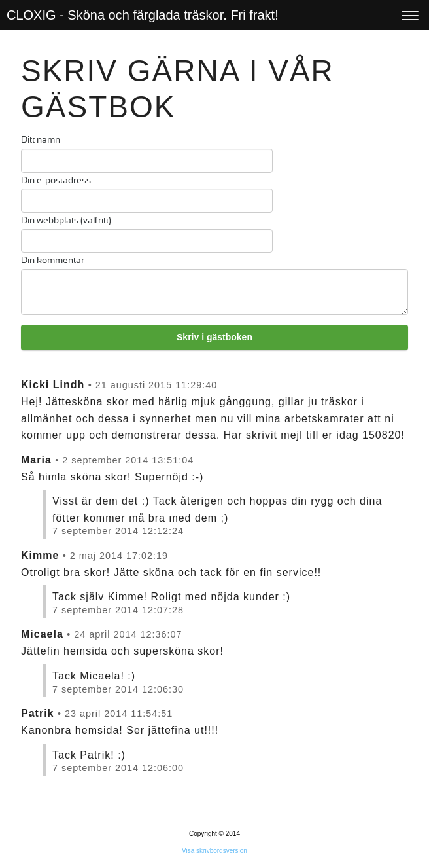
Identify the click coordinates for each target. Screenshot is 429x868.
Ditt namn (41, 140)
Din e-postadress (56, 181)
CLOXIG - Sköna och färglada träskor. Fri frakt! (143, 15)
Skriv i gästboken (214, 337)
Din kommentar (53, 261)
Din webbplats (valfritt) (66, 221)
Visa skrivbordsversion (214, 851)
